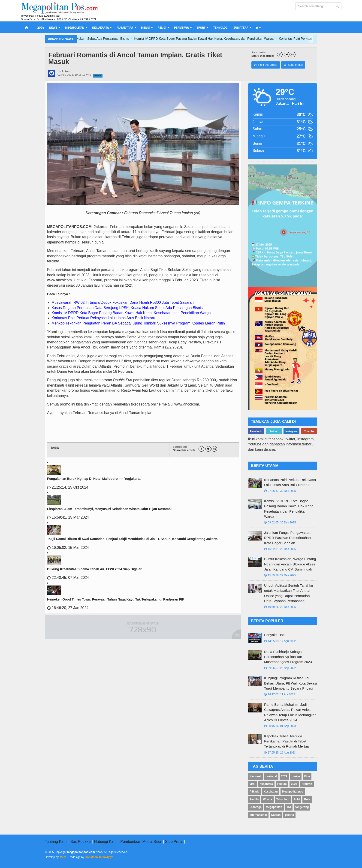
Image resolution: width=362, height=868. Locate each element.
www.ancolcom (59, 280)
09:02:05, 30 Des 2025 (280, 523)
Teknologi (221, 27)
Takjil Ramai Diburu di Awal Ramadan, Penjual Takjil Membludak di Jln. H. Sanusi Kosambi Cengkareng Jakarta (132, 539)
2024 (41, 27)
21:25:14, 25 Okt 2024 (68, 487)
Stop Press (174, 842)
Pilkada (254, 792)
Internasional (258, 815)
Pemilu (254, 799)
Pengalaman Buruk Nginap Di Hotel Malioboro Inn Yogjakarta (94, 479)
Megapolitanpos (293, 792)
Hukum (282, 784)
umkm (296, 776)
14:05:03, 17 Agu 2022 (280, 641)
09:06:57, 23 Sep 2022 (280, 668)
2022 (284, 776)
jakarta (289, 815)
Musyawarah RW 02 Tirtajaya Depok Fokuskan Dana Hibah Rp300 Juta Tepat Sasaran (123, 302)
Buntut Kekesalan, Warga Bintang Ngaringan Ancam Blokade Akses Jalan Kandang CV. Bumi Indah (290, 564)
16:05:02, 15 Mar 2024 (68, 548)
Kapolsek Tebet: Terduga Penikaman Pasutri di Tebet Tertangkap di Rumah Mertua (286, 741)
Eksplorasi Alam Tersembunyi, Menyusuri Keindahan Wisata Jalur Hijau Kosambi (109, 509)
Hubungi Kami (106, 842)
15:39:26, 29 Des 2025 (280, 575)
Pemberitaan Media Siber (141, 842)
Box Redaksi (81, 842)
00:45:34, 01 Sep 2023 (280, 726)
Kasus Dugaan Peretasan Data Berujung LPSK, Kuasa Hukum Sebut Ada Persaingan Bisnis (98, 39)
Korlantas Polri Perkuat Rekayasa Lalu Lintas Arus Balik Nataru (103, 318)
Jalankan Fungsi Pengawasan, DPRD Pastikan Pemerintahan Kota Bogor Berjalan (288, 538)
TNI (289, 807)
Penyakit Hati (274, 635)
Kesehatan (271, 792)
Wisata (98, 76)
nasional (271, 776)
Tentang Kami (56, 842)
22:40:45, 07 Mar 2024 (68, 578)
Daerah (276, 815)
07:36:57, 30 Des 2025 (280, 491)
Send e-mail (293, 65)
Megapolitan (274, 807)
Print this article (266, 65)
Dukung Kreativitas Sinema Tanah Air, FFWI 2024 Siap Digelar (94, 569)
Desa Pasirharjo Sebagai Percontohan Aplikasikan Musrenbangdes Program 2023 (288, 657)
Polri (297, 799)
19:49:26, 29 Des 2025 (280, 607)
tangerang (302, 807)
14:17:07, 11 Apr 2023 (280, 694)
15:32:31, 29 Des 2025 (280, 549)
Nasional (255, 776)
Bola (307, 799)
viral (252, 784)
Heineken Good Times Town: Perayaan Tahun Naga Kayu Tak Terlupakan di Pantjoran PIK (116, 599)
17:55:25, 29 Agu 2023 (280, 753)
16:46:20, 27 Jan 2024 (68, 608)
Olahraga (256, 807)
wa (293, 55)
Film (307, 776)
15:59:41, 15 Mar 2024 (68, 517)
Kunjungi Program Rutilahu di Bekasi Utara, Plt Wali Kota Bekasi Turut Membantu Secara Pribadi (291, 683)
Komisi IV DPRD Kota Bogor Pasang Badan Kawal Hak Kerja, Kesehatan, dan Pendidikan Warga (239, 39)
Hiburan (307, 784)
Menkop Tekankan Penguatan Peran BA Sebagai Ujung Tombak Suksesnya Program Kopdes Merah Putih (138, 323)
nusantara (266, 784)
